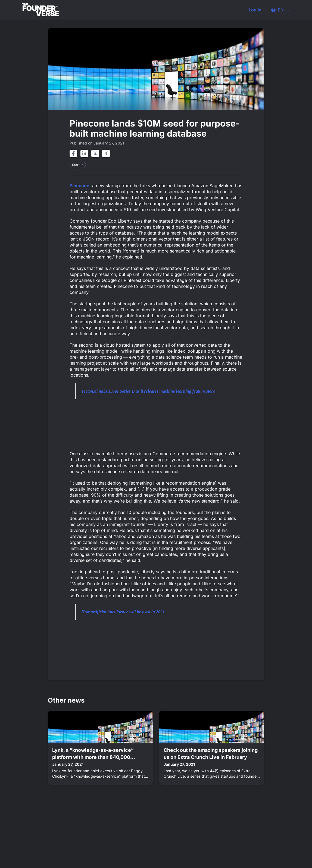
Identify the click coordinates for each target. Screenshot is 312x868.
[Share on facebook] (73, 153)
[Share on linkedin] (84, 153)
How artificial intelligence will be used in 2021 (123, 612)
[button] (278, 10)
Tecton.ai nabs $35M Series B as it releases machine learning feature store (148, 391)
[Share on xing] (106, 153)
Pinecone (79, 186)
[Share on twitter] (95, 153)
